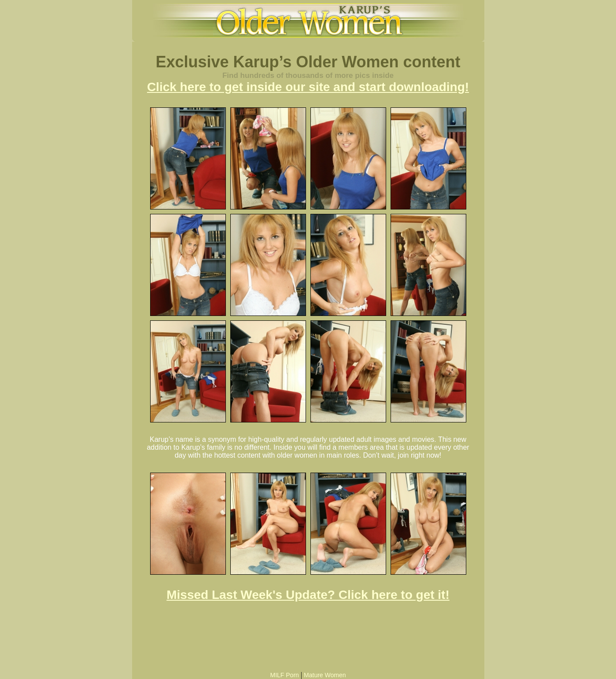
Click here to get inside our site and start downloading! (308, 87)
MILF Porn (284, 675)
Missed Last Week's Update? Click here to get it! (308, 595)
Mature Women (325, 675)
